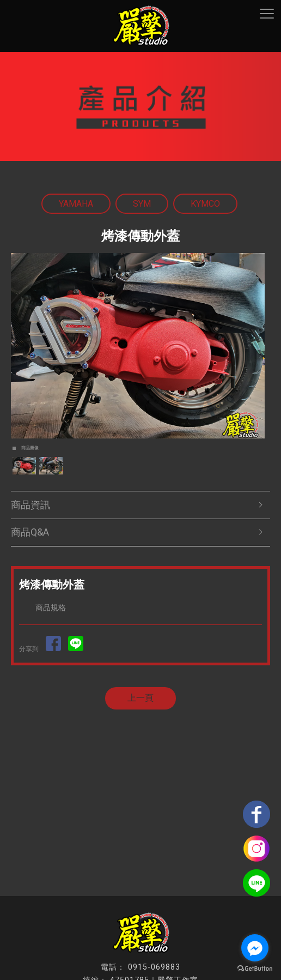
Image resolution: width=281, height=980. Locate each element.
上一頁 (140, 698)
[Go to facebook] (255, 948)
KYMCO (205, 204)
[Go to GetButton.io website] (255, 969)
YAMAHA (76, 204)
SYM (142, 204)
